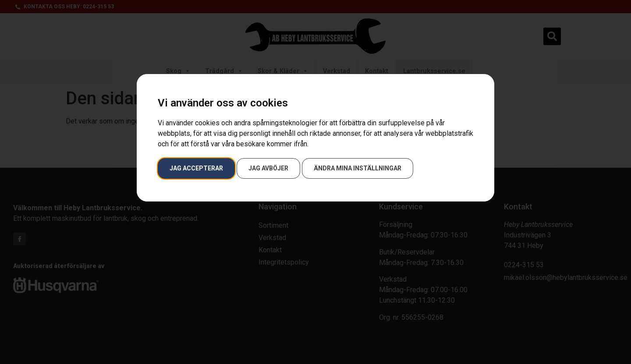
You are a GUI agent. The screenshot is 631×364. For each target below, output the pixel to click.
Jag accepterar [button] (196, 168)
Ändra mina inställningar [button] (358, 168)
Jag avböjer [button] (268, 168)
